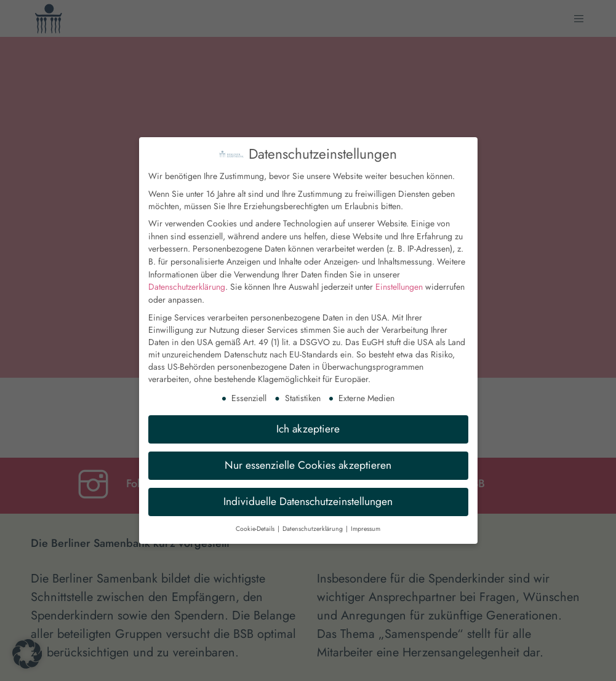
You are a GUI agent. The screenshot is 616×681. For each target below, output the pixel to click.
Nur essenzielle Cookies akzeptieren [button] (308, 456)
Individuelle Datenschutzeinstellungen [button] (308, 493)
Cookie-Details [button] (256, 520)
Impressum (366, 520)
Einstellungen (399, 279)
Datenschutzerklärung (187, 279)
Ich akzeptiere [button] (308, 420)
